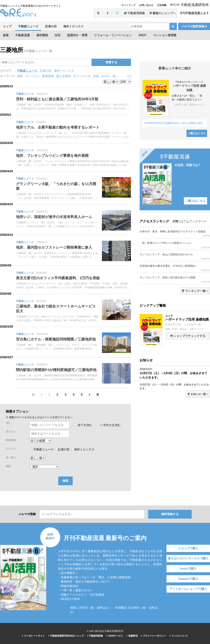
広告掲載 (162, 5)
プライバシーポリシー (154, 636)
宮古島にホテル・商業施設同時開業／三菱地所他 (56, 339)
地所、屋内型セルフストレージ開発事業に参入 (54, 247)
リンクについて (179, 636)
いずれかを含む (109, 425)
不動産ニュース (28, 26)
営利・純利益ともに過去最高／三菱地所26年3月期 (57, 99)
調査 (20, 76)
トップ (7, 26)
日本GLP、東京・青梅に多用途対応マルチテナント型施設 (175, 234)
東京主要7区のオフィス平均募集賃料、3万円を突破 (58, 278)
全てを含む (83, 425)
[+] (129, 76)
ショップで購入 (188, 548)
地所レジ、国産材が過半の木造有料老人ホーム (54, 217)
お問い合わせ (146, 5)
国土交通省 (63, 76)
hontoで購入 (188, 569)
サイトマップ (128, 5)
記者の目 (51, 26)
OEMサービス (115, 636)
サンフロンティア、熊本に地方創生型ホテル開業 (175, 280)
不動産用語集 (134, 13)
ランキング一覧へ (195, 291)
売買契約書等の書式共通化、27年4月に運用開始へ (175, 268)
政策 (6, 35)
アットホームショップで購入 (188, 589)
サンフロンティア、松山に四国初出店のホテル (175, 257)
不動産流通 (22, 35)
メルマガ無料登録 (194, 26)
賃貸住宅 (118, 76)
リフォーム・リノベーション (113, 35)
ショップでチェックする (188, 336)
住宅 (57, 35)
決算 (96, 76)
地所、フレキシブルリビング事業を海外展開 (52, 156)
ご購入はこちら (197, 133)
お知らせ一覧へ (198, 394)
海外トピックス (73, 26)
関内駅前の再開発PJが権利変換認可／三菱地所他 (56, 370)
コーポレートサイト (34, 636)
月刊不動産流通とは (194, 13)
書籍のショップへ (162, 13)
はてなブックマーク (193, 221)
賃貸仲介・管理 (77, 35)
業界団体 (48, 76)
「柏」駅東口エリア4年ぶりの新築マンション (175, 245)
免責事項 (132, 636)
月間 (175, 221)
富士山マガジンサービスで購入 (188, 558)
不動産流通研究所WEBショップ (66, 636)
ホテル (106, 76)
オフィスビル (82, 76)
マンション (33, 76)
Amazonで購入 (188, 579)
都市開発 (42, 35)
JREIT (142, 35)
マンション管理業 (165, 35)
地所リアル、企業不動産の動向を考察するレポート (58, 127)
